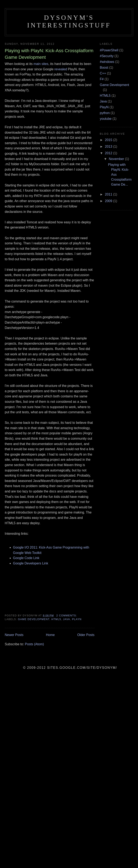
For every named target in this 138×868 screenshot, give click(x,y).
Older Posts (86, 635)
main (37, 64)
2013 (109, 147)
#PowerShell (109, 50)
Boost (104, 68)
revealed (61, 69)
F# (102, 79)
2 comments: (67, 616)
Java (67, 619)
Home (50, 635)
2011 (109, 194)
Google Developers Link (31, 563)
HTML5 (56, 619)
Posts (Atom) (34, 644)
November (117, 159)
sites (45, 64)
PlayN (77, 619)
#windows (107, 62)
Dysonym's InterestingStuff (69, 21)
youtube (106, 119)
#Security (107, 56)
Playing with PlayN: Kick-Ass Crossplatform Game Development (49, 54)
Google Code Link (26, 558)
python (105, 113)
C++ (103, 73)
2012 (109, 153)
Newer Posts (14, 635)
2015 (109, 140)
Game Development (34, 619)
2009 (109, 201)
